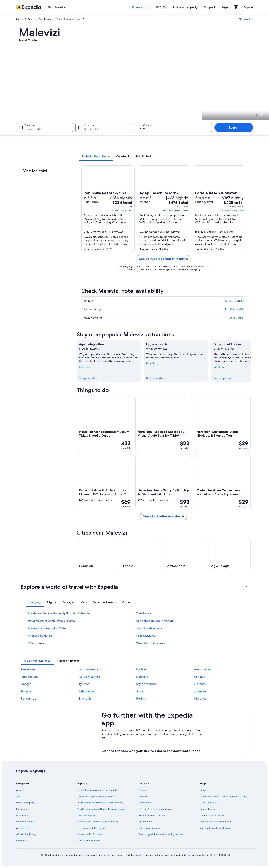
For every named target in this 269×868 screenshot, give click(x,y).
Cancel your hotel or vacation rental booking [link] (223, 796)
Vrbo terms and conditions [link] (153, 815)
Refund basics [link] (207, 809)
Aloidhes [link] (200, 699)
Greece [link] (31, 19)
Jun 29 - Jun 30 (234, 309)
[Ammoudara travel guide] (186, 554)
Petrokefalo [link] (87, 691)
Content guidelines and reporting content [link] (161, 834)
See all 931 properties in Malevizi (164, 259)
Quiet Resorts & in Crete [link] (151, 643)
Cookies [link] (143, 796)
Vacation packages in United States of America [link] (102, 809)
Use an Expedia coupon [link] (212, 815)
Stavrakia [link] (85, 699)
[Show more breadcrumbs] (79, 19)
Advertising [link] (22, 828)
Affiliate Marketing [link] (26, 834)
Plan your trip (246, 19)
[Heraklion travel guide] (97, 554)
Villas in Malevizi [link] (145, 636)
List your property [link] (26, 803)
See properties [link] (88, 378)
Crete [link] (60, 19)
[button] (135, 587)
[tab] (96, 156)
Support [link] (204, 790)
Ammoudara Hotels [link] (40, 636)
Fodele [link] (141, 669)
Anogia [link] (26, 684)
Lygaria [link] (26, 691)
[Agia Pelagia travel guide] (230, 554)
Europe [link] (20, 19)
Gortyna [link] (200, 684)
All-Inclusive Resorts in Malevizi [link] (155, 621)
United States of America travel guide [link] (97, 790)
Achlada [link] (200, 677)
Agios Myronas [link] (89, 677)
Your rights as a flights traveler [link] (216, 828)
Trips (225, 7)
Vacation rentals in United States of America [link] (101, 803)
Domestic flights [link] (86, 815)
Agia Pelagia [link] (30, 677)
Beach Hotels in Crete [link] (149, 628)
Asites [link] (141, 691)
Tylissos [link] (84, 684)
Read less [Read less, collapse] (85, 367)
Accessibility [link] (145, 822)
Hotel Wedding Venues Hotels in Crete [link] (52, 621)
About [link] (20, 790)
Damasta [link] (142, 677)
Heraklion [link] (28, 669)
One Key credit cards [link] (89, 841)
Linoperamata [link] (88, 669)
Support (210, 7)
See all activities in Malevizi (164, 516)
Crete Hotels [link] (143, 613)
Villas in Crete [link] (36, 643)
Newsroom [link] (22, 815)
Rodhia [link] (141, 699)
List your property (186, 7)
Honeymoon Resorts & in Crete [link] (47, 628)
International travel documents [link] (216, 822)
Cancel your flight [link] (209, 803)
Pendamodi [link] (29, 699)
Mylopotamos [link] (146, 684)
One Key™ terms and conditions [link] (156, 809)
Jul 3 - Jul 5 (237, 318)
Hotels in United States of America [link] (96, 796)
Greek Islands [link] (46, 19)
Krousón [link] (200, 691)
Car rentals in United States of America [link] (98, 822)
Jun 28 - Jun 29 (234, 301)
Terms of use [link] (145, 803)
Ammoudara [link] (203, 669)
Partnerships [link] (23, 809)
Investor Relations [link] (26, 822)
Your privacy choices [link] (149, 828)
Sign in (248, 7)
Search (234, 127)
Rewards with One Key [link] (90, 834)
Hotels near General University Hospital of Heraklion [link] (60, 613)
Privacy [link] (142, 790)
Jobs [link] (19, 796)
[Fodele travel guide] (142, 554)
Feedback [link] (22, 841)
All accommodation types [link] (91, 828)
